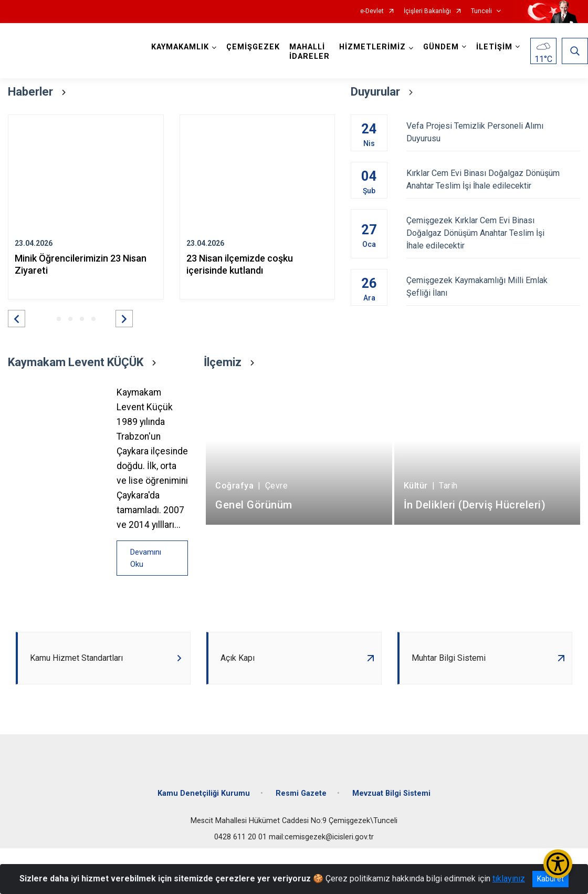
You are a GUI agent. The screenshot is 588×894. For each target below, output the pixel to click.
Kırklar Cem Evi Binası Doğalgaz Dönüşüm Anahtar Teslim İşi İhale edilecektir (493, 179)
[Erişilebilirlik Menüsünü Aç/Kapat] (558, 864)
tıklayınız (509, 879)
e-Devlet (372, 11)
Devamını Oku (146, 558)
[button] (17, 319)
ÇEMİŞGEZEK (253, 47)
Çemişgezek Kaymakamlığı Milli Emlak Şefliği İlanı (493, 287)
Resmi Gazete (301, 793)
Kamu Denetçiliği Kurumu (204, 793)
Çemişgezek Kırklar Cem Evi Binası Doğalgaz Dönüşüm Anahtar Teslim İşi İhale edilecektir (493, 233)
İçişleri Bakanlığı (427, 11)
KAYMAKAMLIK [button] (180, 47)
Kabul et (550, 879)
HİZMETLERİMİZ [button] (372, 47)
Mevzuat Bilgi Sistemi (391, 793)
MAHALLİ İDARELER (309, 52)
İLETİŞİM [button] (494, 47)
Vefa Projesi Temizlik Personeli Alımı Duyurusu (493, 132)
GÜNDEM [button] (441, 47)
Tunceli (481, 11)
